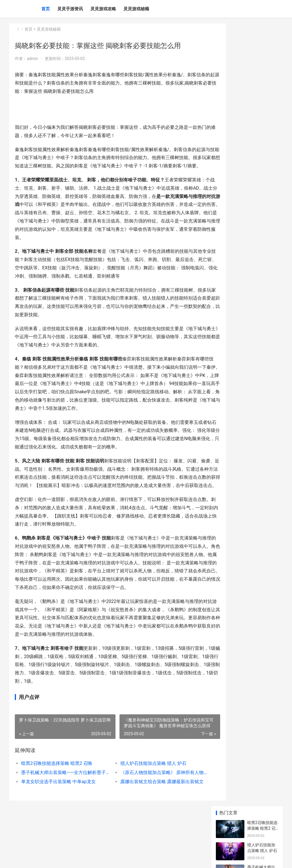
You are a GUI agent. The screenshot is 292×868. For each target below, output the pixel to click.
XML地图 (117, 859)
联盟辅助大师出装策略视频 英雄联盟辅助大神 (262, 374)
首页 (46, 9)
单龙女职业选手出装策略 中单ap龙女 (58, 814)
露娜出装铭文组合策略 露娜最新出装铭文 (151, 814)
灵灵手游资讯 (70, 9)
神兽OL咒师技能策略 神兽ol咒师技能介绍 (262, 396)
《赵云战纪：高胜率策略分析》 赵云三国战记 (261, 176)
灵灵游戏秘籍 (136, 9)
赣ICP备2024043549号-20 (89, 859)
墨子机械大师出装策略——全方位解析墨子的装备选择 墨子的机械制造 (61, 805)
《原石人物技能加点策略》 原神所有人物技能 (151, 805)
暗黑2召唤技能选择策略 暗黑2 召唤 (57, 796)
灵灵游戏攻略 (103, 9)
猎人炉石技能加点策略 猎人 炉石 (143, 796)
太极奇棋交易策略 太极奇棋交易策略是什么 (262, 221)
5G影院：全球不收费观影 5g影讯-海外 (262, 198)
